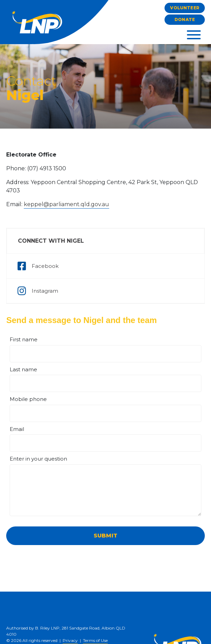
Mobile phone (28, 399)
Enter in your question (38, 459)
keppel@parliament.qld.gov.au (66, 204)
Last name (23, 369)
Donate (185, 19)
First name (24, 339)
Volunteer (184, 8)
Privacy (70, 640)
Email (17, 429)
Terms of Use (95, 640)
